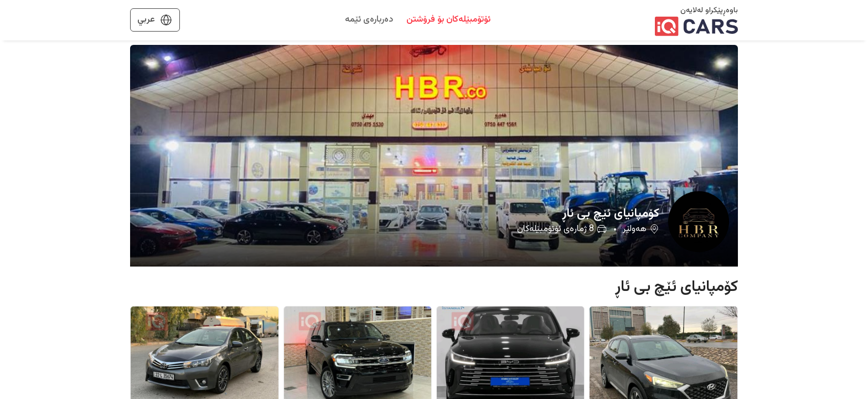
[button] (434, 156)
